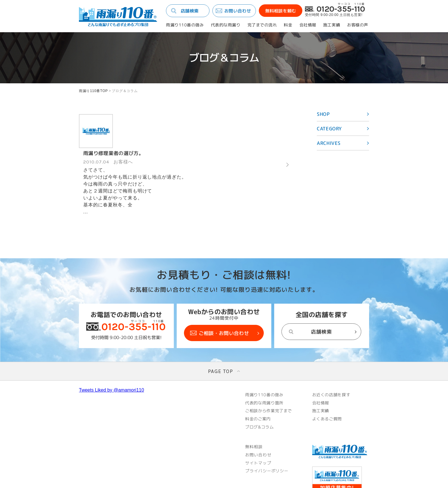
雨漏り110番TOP (93, 91)
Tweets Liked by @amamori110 (111, 357)
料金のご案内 (258, 386)
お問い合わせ (238, 11)
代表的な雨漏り (226, 25)
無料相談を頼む (280, 11)
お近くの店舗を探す (332, 362)
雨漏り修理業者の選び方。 (145, 118)
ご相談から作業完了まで (269, 378)
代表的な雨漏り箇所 (265, 370)
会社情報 (308, 25)
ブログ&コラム (260, 395)
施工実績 (332, 25)
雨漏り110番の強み (185, 25)
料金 (288, 25)
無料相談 (254, 414)
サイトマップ (258, 431)
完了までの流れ (262, 25)
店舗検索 (190, 11)
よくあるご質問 (328, 386)
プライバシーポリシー (267, 439)
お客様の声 (358, 25)
